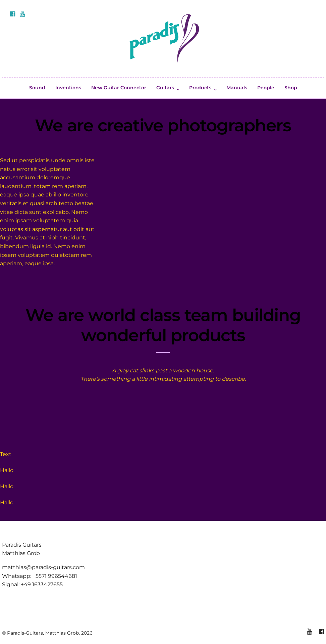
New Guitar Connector (119, 88)
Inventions (68, 88)
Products (200, 88)
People (266, 88)
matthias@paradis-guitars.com (43, 567)
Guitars (165, 88)
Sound (37, 88)
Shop (291, 88)
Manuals (237, 88)
